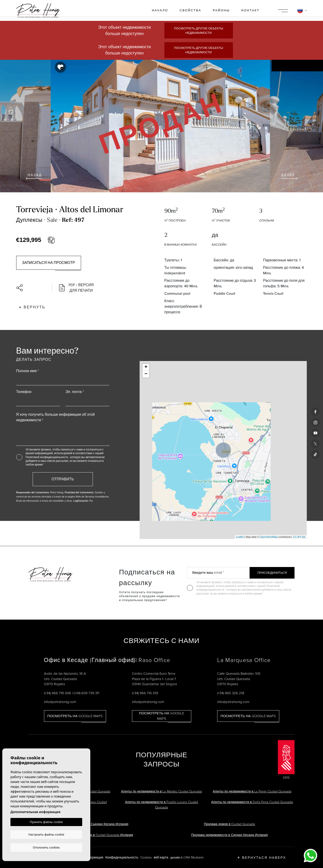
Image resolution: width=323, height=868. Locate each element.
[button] (32, 288)
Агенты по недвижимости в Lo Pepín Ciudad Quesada (252, 791)
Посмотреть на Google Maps (75, 716)
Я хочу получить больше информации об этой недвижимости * (55, 417)
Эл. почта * (75, 392)
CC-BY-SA (299, 537)
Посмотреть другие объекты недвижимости (198, 31)
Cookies (146, 857)
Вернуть (32, 307)
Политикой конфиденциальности (47, 457)
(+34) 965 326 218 (231, 693)
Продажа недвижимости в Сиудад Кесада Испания (229, 835)
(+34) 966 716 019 (145, 693)
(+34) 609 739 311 (86, 693)
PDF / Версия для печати (76, 288)
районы (221, 10)
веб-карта (161, 857)
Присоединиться (272, 573)
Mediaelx (197, 857)
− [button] (146, 374)
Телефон (24, 392)
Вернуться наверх (262, 858)
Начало (160, 10)
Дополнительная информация (35, 812)
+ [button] (146, 367)
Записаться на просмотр (49, 263)
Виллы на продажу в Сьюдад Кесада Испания (94, 824)
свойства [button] (190, 10)
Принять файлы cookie (46, 822)
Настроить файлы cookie (46, 834)
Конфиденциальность (122, 857)
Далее (289, 176)
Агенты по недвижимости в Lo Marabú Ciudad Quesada (161, 791)
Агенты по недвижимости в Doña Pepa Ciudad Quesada (252, 802)
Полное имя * (28, 371)
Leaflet (240, 537)
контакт (250, 10)
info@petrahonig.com (60, 702)
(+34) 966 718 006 (58, 693)
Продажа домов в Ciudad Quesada (229, 824)
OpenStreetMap (269, 537)
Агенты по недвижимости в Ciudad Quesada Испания (94, 835)
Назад (34, 176)
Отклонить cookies (46, 847)
